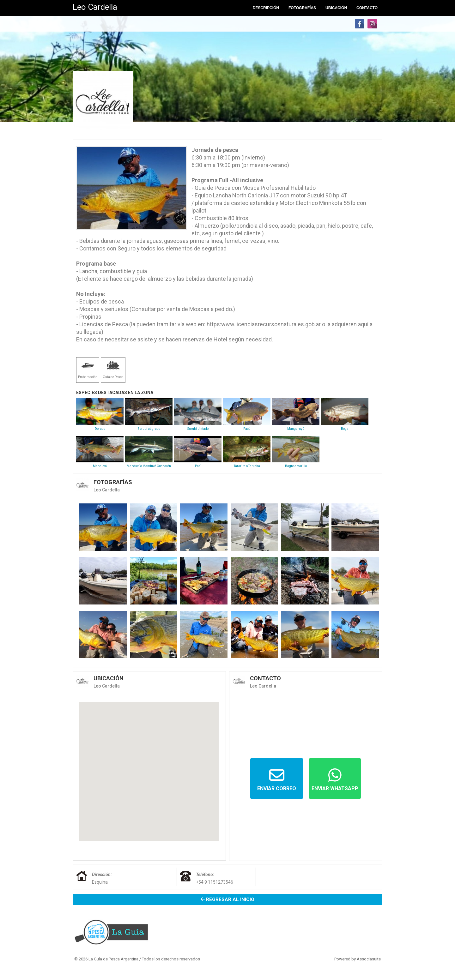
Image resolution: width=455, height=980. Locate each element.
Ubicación (336, 8)
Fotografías (302, 8)
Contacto (367, 8)
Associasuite (369, 959)
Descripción (266, 8)
